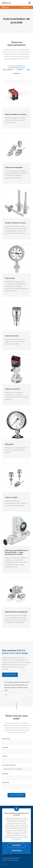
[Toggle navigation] (29, 3)
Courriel (5, 756)
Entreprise (5, 774)
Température (17, 74)
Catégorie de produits (9, 765)
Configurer (17, 851)
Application (6, 783)
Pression (20, 70)
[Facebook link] (6, 864)
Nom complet (6, 739)
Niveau (28, 70)
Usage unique (25, 7)
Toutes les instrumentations (16, 66)
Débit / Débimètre (8, 70)
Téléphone (5, 748)
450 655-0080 (8, 854)
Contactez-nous (10, 675)
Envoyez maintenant (16, 795)
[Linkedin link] (3, 864)
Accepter (17, 845)
